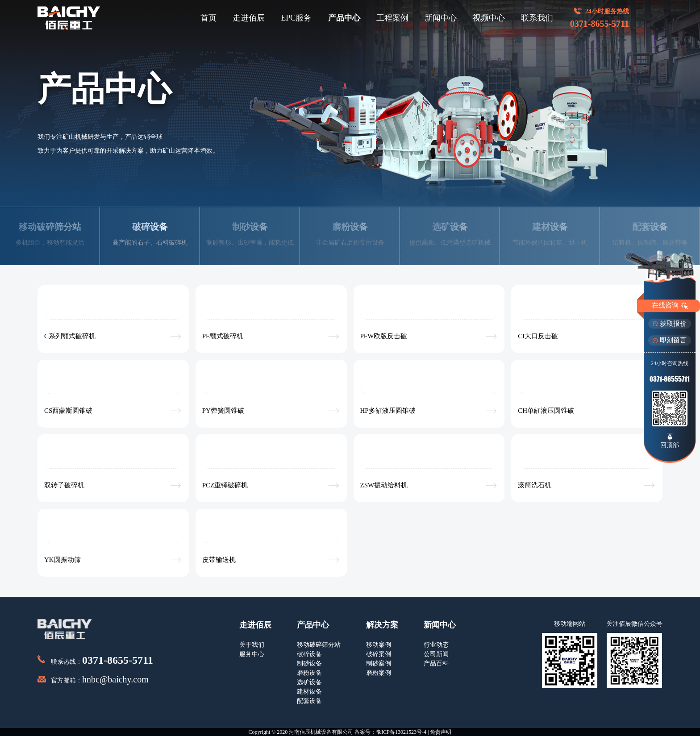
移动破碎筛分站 (319, 645)
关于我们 (252, 645)
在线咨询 (670, 306)
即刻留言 (670, 340)
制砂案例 (379, 663)
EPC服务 (296, 18)
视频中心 (489, 18)
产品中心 (344, 18)
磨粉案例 (379, 673)
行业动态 (436, 645)
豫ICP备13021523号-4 (401, 732)
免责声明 (441, 732)
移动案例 (379, 645)
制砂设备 (309, 663)
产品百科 (436, 663)
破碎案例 (379, 654)
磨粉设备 (309, 673)
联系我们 (537, 18)
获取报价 (670, 324)
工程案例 (392, 18)
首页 (208, 18)
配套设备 (309, 701)
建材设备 (309, 692)
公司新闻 (436, 654)
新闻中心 (441, 18)
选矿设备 (309, 682)
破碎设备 (309, 654)
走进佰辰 (249, 18)
